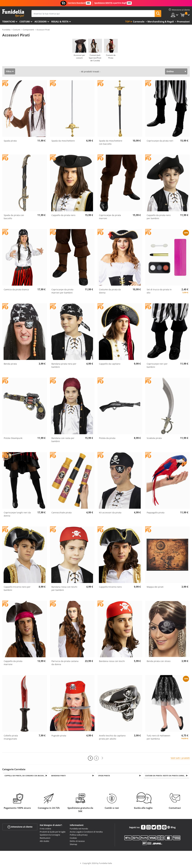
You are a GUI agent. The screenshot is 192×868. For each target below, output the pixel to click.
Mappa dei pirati (155, 587)
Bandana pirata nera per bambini (64, 365)
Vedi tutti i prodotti (180, 758)
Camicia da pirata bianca (16, 289)
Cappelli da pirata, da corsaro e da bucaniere (26, 776)
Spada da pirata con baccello (14, 217)
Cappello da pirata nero (63, 215)
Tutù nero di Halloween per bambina (158, 737)
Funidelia (6, 30)
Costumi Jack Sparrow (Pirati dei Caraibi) (95, 58)
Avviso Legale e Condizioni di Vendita (86, 832)
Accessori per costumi (79, 56)
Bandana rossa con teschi (112, 661)
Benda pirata (10, 364)
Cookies (73, 838)
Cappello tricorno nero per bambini (17, 588)
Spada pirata (10, 141)
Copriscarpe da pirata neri (160, 141)
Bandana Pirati (59, 776)
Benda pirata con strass (159, 661)
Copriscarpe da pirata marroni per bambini (62, 291)
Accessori (41, 22)
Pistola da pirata (107, 438)
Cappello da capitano (110, 364)
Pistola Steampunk (13, 438)
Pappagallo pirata (156, 513)
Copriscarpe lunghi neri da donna (17, 514)
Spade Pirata (105, 776)
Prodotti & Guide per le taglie (53, 832)
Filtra (9, 71)
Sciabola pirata (154, 438)
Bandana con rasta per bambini (63, 440)
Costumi (25, 22)
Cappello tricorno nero (110, 587)
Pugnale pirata (59, 736)
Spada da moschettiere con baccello (111, 142)
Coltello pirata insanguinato (11, 737)
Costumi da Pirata (111, 56)
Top (127, 22)
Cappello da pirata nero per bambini (159, 217)
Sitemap (73, 845)
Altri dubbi (44, 841)
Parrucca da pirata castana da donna (65, 663)
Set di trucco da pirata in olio (159, 291)
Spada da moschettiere (63, 141)
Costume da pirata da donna (110, 291)
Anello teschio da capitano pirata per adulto (112, 737)
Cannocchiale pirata (61, 513)
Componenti (28, 30)
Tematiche (9, 22)
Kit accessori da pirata (110, 513)
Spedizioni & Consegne (50, 835)
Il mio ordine (45, 829)
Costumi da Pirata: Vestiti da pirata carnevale (167, 776)
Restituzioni (45, 838)
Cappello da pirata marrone (13, 663)
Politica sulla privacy (79, 835)
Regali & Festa (60, 22)
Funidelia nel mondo (79, 829)
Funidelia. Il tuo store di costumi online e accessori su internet (13, 13)
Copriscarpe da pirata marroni (110, 217)
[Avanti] (102, 758)
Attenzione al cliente (20, 827)
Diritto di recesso (77, 841)
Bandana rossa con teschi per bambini (64, 588)
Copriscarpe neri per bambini (157, 365)
